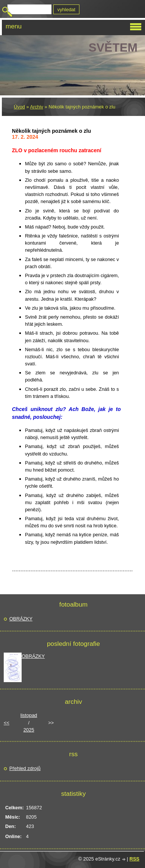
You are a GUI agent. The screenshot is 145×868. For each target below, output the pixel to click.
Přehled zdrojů (25, 768)
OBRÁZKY (21, 619)
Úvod (19, 107)
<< (7, 723)
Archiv (37, 107)
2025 (29, 730)
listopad (29, 715)
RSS (134, 859)
